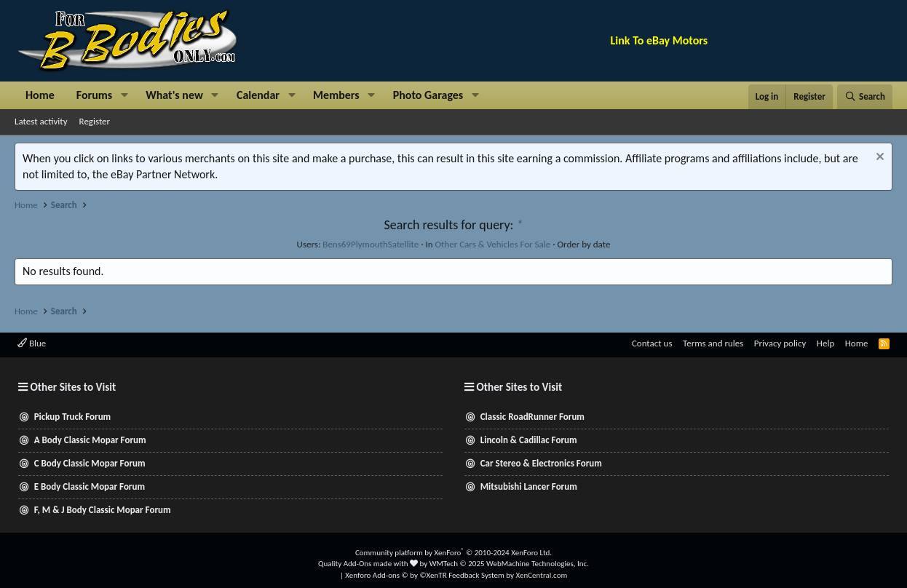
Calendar (258, 95)
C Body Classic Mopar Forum (90, 463)
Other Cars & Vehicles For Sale (492, 244)
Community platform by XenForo (453, 553)
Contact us (652, 343)
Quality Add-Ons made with (368, 564)
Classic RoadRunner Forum (532, 417)
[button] (124, 95)
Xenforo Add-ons (396, 575)
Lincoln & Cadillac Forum (529, 440)
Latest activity (41, 121)
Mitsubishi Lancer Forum (529, 486)
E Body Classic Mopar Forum (90, 486)
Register (95, 121)
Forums (94, 95)
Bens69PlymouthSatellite (371, 244)
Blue (32, 343)
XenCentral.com (541, 575)
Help (825, 343)
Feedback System (476, 575)
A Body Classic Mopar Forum (90, 440)
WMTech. (509, 564)
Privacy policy (780, 343)
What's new (174, 95)
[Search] (865, 97)
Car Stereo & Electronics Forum (541, 463)
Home (40, 95)
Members (336, 95)
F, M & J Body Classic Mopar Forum (103, 510)
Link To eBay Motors (660, 40)
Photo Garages (428, 95)
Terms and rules (713, 343)
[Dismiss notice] (878, 158)
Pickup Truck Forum (72, 417)
